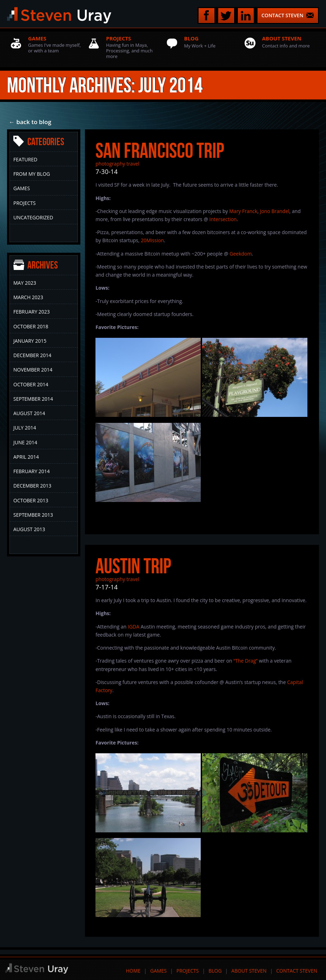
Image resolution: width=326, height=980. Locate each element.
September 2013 (33, 515)
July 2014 (25, 428)
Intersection (223, 219)
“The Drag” (245, 661)
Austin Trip (133, 566)
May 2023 (25, 283)
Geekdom (241, 254)
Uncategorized (33, 217)
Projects (25, 203)
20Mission (152, 240)
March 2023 (28, 297)
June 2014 (25, 442)
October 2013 (31, 500)
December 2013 (32, 486)
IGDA (134, 627)
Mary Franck (243, 211)
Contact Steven (297, 971)
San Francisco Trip (160, 150)
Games (22, 188)
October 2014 (31, 384)
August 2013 (29, 529)
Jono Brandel (275, 211)
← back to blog (30, 122)
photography (110, 164)
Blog (215, 971)
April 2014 (26, 457)
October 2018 (31, 326)
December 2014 (32, 355)
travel (133, 164)
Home (133, 971)
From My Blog (32, 174)
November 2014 (33, 370)
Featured (25, 159)
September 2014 (33, 399)
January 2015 (30, 341)
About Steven (249, 971)
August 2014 (29, 413)
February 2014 (32, 471)
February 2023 (32, 312)
